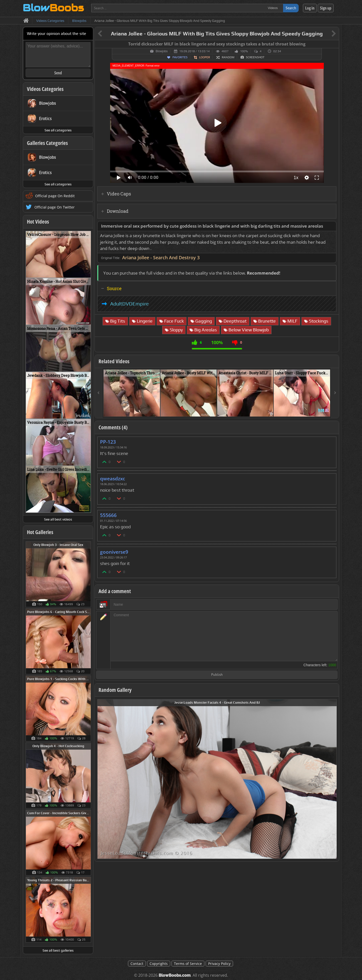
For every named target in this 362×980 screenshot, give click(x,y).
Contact (137, 964)
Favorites (180, 57)
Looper (205, 57)
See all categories (58, 130)
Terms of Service (188, 964)
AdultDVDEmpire (129, 304)
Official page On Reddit (55, 196)
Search (291, 8)
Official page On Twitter (55, 207)
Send (58, 73)
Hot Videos (38, 222)
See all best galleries (58, 950)
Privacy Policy (219, 964)
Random (228, 57)
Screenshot (255, 57)
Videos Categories (45, 89)
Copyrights (159, 964)
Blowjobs (162, 51)
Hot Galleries (40, 532)
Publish (217, 675)
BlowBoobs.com (175, 975)
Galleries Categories (47, 143)
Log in (310, 8)
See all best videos (58, 519)
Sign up (326, 8)
